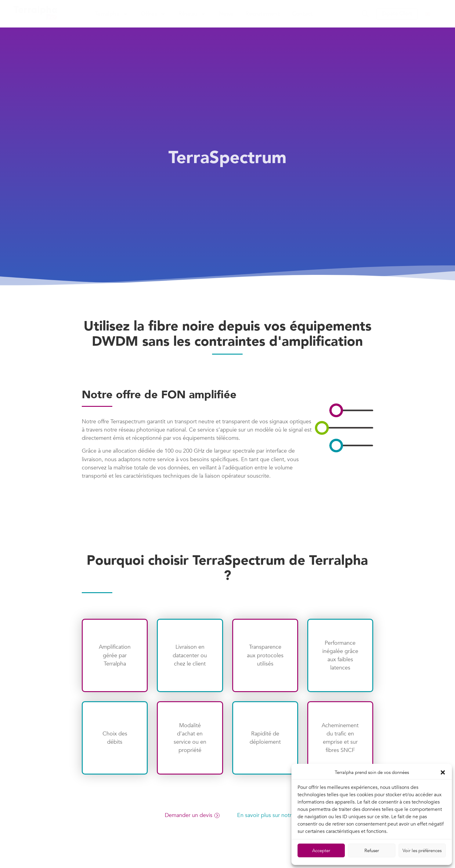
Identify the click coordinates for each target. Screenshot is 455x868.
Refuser (372, 851)
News (226, 14)
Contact (302, 14)
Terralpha (112, 14)
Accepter (321, 851)
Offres (153, 14)
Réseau (192, 14)
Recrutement (263, 14)
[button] (443, 772)
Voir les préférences (422, 851)
